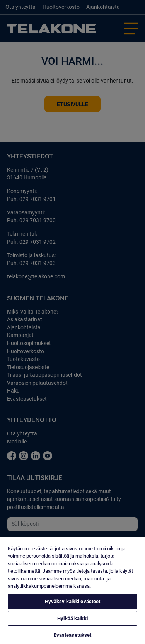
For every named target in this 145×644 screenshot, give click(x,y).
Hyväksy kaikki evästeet (73, 601)
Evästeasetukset (73, 635)
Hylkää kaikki (72, 618)
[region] (72, 591)
